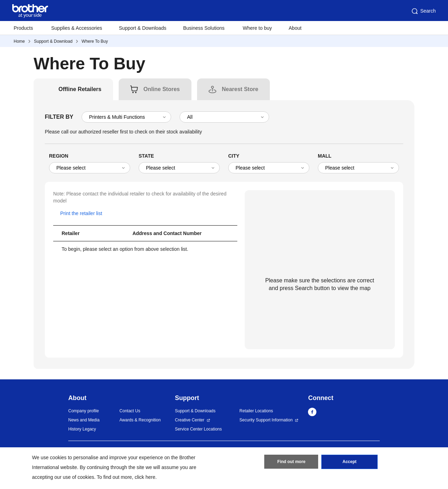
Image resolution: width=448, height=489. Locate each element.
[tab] (80, 89)
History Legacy (82, 429)
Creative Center (190, 420)
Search (423, 11)
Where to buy (257, 28)
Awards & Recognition (140, 420)
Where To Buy (95, 41)
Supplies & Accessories (77, 28)
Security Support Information (266, 420)
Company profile (83, 411)
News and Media (84, 420)
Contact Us (130, 411)
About (295, 28)
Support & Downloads (143, 28)
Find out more (291, 462)
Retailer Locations (256, 411)
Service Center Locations (198, 429)
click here (145, 477)
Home (19, 41)
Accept (350, 462)
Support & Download (53, 41)
